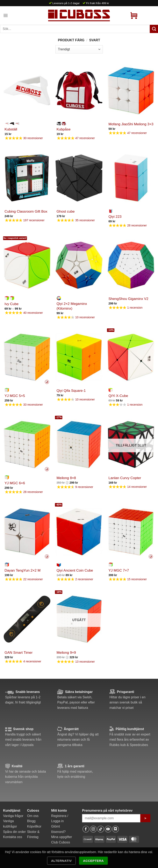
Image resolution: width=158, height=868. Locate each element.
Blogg (31, 821)
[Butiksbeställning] (79, 49)
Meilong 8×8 (66, 478)
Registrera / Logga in (60, 819)
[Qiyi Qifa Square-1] (79, 357)
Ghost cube (66, 211)
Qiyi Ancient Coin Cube (75, 570)
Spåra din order (14, 832)
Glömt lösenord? (58, 829)
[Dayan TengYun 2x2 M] (27, 532)
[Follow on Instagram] (93, 829)
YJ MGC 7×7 (119, 570)
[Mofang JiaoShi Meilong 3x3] (131, 91)
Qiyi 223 (115, 217)
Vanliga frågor (13, 816)
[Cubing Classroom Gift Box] (27, 178)
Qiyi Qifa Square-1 (71, 391)
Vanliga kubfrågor (10, 824)
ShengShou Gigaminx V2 (128, 299)
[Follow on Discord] (116, 829)
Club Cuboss (61, 842)
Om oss (33, 816)
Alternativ (61, 861)
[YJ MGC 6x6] (27, 445)
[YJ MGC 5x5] (27, 357)
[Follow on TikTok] (101, 829)
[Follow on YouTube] (108, 829)
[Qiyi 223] (131, 178)
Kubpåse (64, 129)
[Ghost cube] (79, 178)
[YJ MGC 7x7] (131, 532)
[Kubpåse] (79, 91)
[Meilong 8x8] (79, 445)
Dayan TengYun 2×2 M (23, 570)
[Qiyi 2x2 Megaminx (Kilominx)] (79, 265)
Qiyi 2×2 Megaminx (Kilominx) (72, 306)
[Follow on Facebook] (86, 829)
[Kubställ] (27, 91)
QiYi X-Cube (118, 396)
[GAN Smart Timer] (27, 619)
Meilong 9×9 (66, 652)
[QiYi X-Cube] (131, 357)
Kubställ (11, 129)
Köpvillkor (34, 826)
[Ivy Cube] (27, 265)
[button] (6, 15)
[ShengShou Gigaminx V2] (131, 265)
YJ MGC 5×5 (15, 396)
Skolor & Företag (33, 834)
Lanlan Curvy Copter (125, 478)
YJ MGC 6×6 (15, 483)
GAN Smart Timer (19, 652)
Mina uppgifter (62, 837)
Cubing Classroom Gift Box (26, 211)
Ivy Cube (12, 304)
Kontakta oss (13, 837)
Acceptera (94, 861)
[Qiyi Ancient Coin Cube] (79, 532)
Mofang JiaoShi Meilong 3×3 (131, 124)
